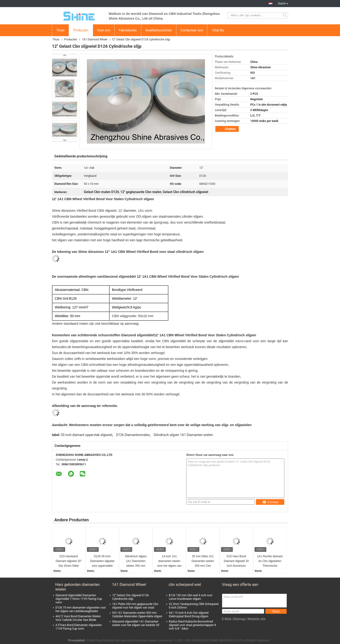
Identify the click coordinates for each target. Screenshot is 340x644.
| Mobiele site (256, 619)
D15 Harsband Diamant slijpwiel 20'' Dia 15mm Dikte (69, 561)
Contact (270, 502)
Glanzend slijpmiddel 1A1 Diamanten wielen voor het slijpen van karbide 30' (136, 623)
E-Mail (226, 619)
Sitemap (239, 619)
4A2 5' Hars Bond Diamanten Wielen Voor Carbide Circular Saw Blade (78, 618)
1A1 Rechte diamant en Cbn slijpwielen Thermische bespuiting (270, 561)
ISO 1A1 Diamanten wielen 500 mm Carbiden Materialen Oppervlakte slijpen (137, 615)
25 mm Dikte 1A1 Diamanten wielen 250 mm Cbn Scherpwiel (203, 561)
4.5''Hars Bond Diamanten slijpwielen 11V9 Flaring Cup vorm (79, 627)
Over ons (104, 30)
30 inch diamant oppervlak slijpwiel (86, 435)
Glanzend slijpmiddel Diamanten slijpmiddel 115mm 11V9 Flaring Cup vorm (79, 599)
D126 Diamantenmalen (133, 435)
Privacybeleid (76, 640)
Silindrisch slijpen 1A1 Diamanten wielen (183, 435)
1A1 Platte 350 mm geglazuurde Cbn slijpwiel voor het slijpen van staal (135, 606)
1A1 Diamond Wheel (94, 39)
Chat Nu (218, 30)
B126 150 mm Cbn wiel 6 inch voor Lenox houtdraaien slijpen (191, 597)
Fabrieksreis (128, 30)
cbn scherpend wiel (185, 585)
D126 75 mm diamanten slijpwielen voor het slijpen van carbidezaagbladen (81, 609)
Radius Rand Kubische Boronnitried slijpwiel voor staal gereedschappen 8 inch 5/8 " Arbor (192, 625)
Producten (81, 30)
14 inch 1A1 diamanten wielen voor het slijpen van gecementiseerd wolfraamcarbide (169, 561)
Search (285, 15)
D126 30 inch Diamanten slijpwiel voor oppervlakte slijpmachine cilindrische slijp (102, 561)
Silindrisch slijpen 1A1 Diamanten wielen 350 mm (136, 561)
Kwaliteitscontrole (159, 30)
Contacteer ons (192, 30)
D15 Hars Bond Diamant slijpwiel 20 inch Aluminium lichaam (236, 561)
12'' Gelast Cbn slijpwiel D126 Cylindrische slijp (130, 597)
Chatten (227, 129)
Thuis (60, 30)
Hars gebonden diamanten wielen (77, 587)
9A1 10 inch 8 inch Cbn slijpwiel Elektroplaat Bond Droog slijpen (189, 615)
